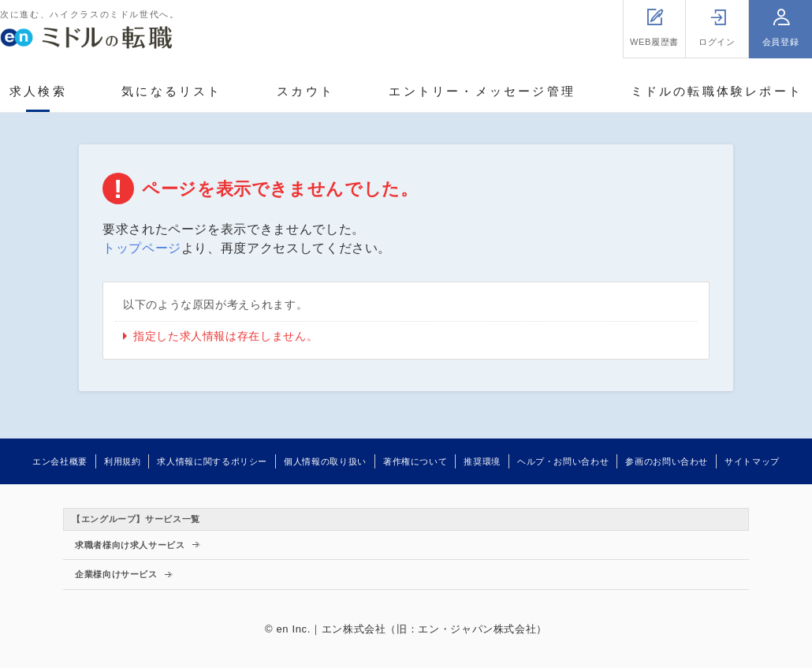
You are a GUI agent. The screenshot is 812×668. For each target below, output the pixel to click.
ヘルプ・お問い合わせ (563, 461)
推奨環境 (482, 461)
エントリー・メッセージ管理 (482, 91)
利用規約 (123, 461)
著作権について (415, 461)
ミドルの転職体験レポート (717, 91)
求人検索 (38, 91)
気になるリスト (171, 91)
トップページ (142, 248)
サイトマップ (752, 461)
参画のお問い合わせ (667, 461)
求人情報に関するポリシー (212, 461)
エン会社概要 (60, 461)
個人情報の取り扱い (325, 461)
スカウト (305, 91)
